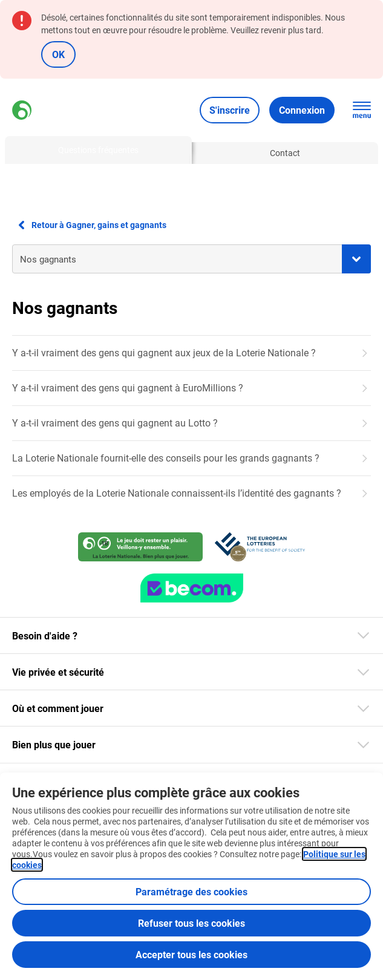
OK (58, 54)
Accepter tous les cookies (191, 954)
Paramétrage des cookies (191, 891)
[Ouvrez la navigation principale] (362, 110)
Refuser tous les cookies (191, 923)
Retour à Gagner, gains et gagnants (89, 225)
